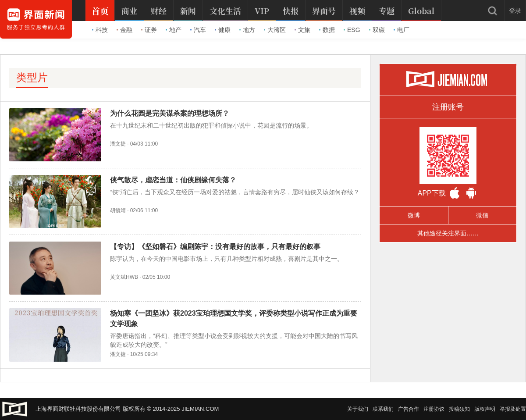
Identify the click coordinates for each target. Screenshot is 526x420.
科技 (100, 30)
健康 (223, 30)
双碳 (377, 30)
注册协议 (434, 409)
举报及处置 (513, 409)
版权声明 (485, 409)
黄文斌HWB (124, 277)
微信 (482, 215)
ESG (352, 30)
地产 (174, 30)
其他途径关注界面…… (448, 233)
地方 (247, 30)
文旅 (302, 30)
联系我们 (383, 409)
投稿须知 (459, 409)
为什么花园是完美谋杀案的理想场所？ (170, 113)
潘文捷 (118, 144)
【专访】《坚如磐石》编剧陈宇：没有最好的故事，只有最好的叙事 (215, 247)
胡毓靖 (118, 210)
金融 (124, 30)
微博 (414, 215)
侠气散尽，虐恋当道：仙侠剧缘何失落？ (173, 180)
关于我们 (358, 409)
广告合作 (409, 409)
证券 (149, 30)
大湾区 (275, 30)
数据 (327, 30)
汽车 (198, 30)
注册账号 (448, 107)
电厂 (402, 30)
